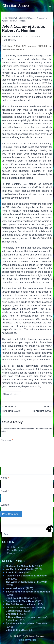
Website (5, 505)
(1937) (24, 604)
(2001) (41, 408)
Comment (7, 440)
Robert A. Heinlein (12, 394)
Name (5, 478)
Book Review (9, 40)
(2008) (24, 566)
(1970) (19, 588)
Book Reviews (15, 547)
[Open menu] (50, 6)
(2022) (24, 569)
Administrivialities (27, 640)
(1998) (13, 408)
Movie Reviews (15, 550)
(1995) (24, 601)
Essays (11, 553)
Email (5, 491)
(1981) (23, 598)
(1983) (19, 572)
